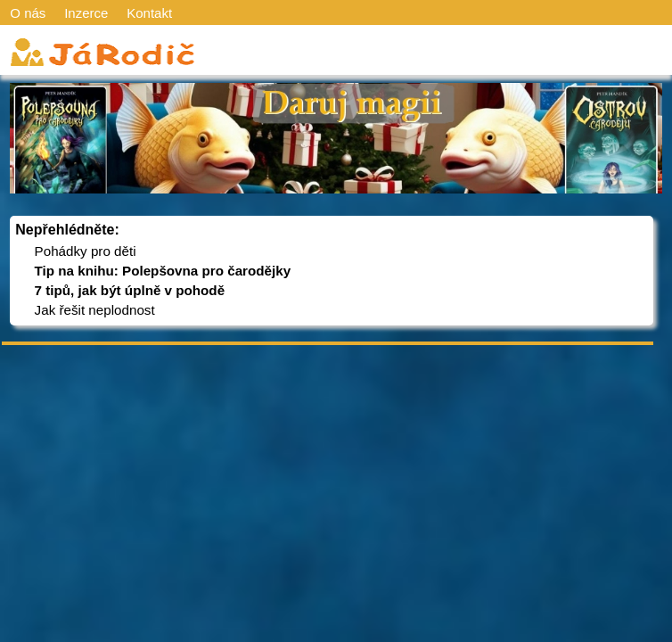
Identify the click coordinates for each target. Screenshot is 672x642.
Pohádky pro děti (86, 251)
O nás (28, 13)
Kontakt (149, 13)
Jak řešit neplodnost (95, 310)
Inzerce (86, 13)
